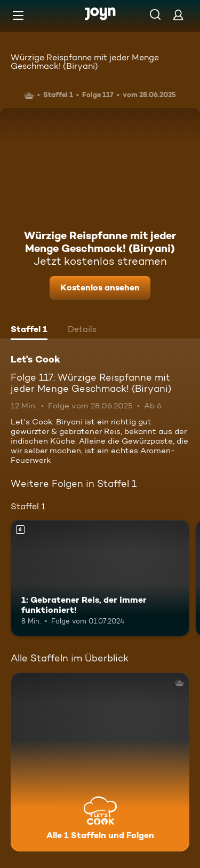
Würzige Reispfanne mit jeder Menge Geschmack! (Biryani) (85, 62)
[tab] (29, 330)
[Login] (178, 15)
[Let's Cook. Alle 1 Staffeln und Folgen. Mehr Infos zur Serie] (100, 762)
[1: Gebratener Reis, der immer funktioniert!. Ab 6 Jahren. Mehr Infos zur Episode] (100, 578)
